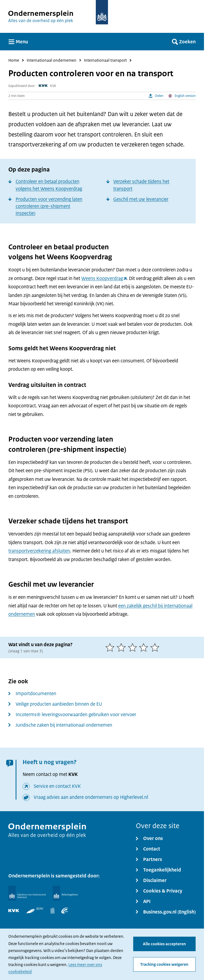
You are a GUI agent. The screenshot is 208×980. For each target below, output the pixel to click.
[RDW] (35, 911)
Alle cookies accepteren (164, 944)
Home (14, 60)
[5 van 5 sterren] (156, 647)
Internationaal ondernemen (52, 60)
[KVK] (14, 911)
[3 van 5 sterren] (134, 647)
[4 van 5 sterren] (145, 647)
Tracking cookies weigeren (164, 964)
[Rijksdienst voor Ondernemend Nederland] (27, 893)
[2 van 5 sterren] (122, 647)
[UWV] (65, 911)
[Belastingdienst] (65, 893)
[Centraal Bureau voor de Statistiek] (52, 911)
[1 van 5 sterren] (111, 647)
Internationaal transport (105, 60)
